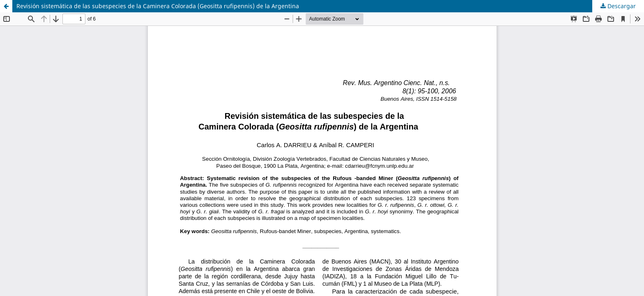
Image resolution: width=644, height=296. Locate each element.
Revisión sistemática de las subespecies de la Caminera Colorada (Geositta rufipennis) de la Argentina (158, 6)
